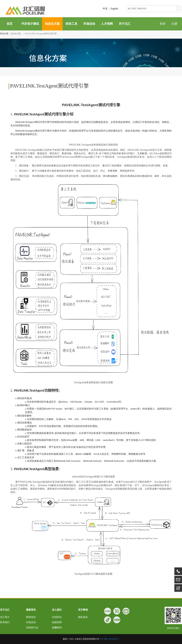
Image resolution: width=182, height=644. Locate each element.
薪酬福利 (57, 628)
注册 (174, 24)
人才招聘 (107, 24)
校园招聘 (57, 622)
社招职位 (57, 617)
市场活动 (89, 24)
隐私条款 (83, 617)
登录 (163, 24)
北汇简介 (5, 617)
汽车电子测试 (30, 24)
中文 (105, 9)
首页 (9, 24)
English (114, 9)
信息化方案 (52, 24)
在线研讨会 (32, 628)
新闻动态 (31, 617)
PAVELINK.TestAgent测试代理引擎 (41, 34)
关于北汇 (125, 24)
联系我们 (5, 622)
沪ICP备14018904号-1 (110, 639)
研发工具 (71, 24)
